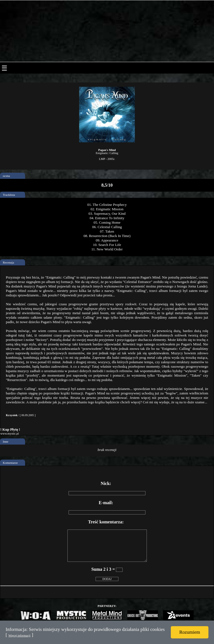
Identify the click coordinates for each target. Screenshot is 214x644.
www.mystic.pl (10, 433)
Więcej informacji (19, 635)
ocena (6, 176)
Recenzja (8, 262)
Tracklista (9, 195)
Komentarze (10, 463)
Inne (6, 441)
